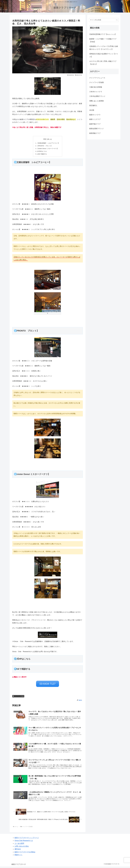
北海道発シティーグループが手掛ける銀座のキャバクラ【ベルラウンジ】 (104, 48)
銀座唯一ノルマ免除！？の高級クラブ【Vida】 (103, 40)
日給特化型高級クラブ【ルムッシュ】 (103, 34)
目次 (45, 139)
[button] (117, 20)
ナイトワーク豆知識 (18, 696)
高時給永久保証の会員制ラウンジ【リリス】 (104, 55)
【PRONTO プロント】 (44, 146)
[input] (104, 20)
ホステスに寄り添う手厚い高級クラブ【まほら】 (103, 63)
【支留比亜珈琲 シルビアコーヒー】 (48, 143)
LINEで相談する (41, 155)
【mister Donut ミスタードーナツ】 (48, 149)
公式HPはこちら (41, 152)
